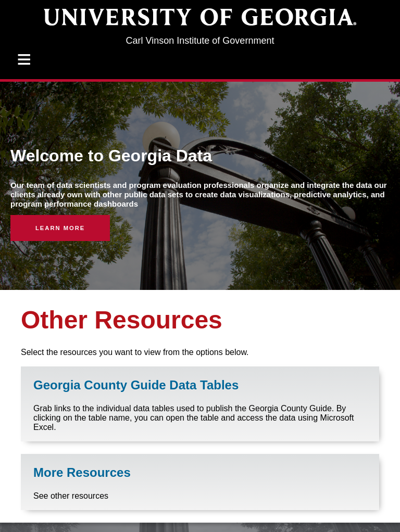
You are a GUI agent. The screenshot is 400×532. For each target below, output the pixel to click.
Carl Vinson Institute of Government (200, 41)
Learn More (60, 228)
